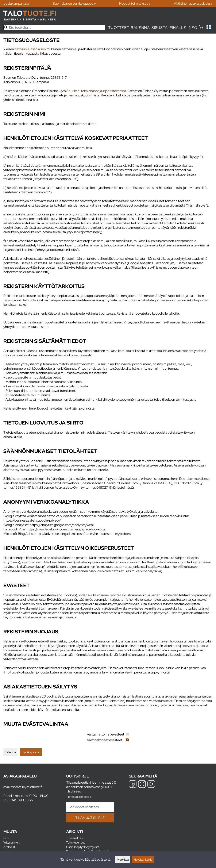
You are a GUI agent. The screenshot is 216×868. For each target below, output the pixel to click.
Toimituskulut (75, 838)
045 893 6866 (22, 800)
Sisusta (160, 28)
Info (192, 28)
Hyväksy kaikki (31, 752)
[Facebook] (133, 785)
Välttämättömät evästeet (106, 734)
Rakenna (140, 28)
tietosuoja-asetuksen (30, 49)
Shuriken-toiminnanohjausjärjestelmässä (96, 91)
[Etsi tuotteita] (54, 28)
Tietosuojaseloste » (79, 797)
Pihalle (178, 28)
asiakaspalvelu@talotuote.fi (23, 787)
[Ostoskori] (201, 28)
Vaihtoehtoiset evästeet (105, 740)
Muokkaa (123, 859)
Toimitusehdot (76, 842)
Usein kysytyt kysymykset (83, 847)
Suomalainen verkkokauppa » (74, 3)
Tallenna (10, 752)
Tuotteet (119, 28)
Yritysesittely (12, 842)
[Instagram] (142, 785)
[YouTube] (151, 785)
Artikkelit (9, 847)
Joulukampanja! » (16, 3)
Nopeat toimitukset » (135, 3)
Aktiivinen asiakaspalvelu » (193, 3)
